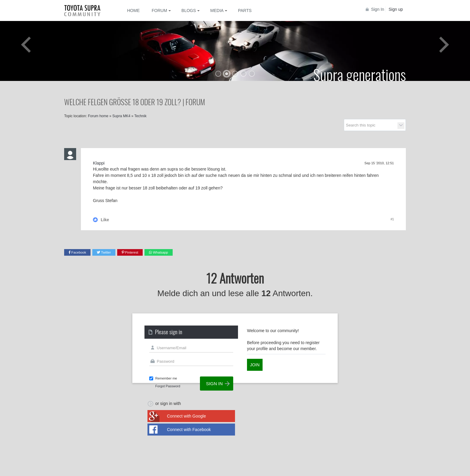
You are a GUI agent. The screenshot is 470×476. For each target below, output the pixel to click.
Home (133, 10)
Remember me (166, 378)
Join (255, 365)
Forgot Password (168, 386)
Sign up (396, 9)
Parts (245, 10)
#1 (392, 219)
